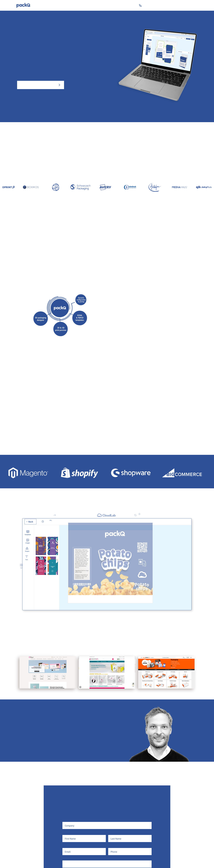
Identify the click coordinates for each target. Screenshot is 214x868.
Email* (66, 846)
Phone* (112, 846)
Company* (68, 820)
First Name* (68, 833)
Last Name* (114, 833)
